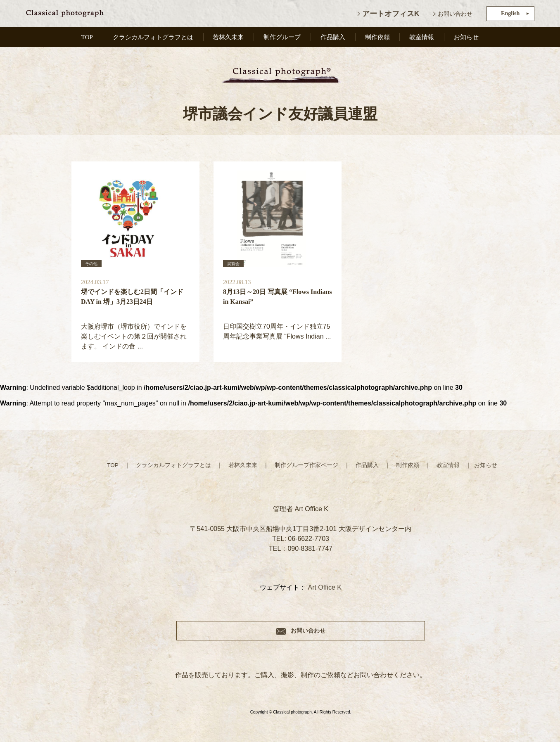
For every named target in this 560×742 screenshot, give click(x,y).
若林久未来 (230, 38)
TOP (86, 38)
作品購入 (335, 38)
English (510, 13)
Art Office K (325, 588)
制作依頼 (379, 38)
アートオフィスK (391, 14)
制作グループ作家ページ (306, 466)
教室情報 (422, 38)
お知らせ (467, 38)
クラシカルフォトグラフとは (153, 38)
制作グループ (284, 38)
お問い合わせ (455, 14)
